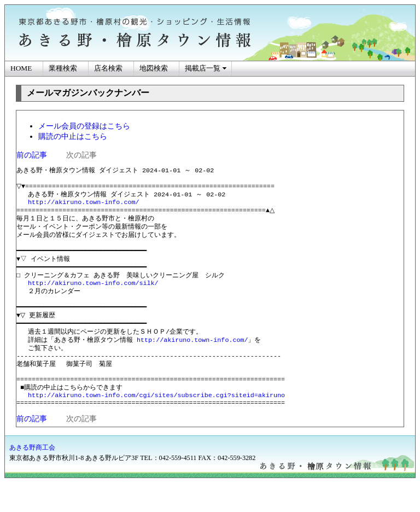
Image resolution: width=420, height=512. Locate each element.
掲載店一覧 (203, 68)
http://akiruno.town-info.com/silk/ (93, 297)
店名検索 (108, 68)
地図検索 (154, 68)
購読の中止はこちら (73, 136)
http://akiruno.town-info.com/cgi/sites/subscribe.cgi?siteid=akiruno (156, 423)
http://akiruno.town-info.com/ (83, 207)
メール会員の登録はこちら (84, 126)
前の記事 (32, 155)
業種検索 (63, 68)
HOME (21, 68)
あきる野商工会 (32, 477)
